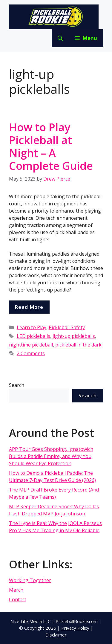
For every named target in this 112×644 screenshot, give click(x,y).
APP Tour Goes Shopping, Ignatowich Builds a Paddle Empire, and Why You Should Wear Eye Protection (51, 456)
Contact (18, 599)
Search (17, 385)
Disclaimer (56, 635)
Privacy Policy (75, 628)
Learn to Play (32, 327)
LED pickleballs (33, 336)
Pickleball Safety (67, 327)
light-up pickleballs (74, 336)
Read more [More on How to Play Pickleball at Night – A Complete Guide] (29, 307)
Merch (16, 590)
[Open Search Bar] (60, 38)
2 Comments (31, 353)
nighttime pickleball (31, 345)
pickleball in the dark (78, 345)
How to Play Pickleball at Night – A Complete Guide (51, 147)
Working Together (30, 580)
